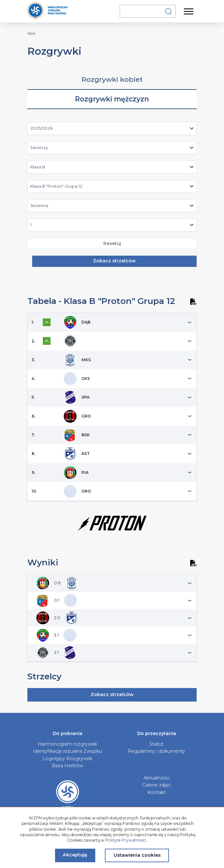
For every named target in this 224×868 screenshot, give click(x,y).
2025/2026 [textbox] (42, 128)
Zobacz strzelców (114, 261)
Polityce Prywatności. (126, 840)
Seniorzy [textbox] (39, 148)
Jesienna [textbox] (39, 206)
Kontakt (157, 792)
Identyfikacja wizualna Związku (67, 751)
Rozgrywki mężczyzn (112, 99)
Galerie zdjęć (157, 785)
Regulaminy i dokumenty (156, 751)
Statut (156, 744)
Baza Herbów (67, 766)
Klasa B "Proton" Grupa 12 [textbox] (56, 186)
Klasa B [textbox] (38, 167)
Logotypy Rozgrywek (67, 759)
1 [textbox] (31, 225)
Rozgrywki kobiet (112, 79)
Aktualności (157, 778)
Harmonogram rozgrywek (67, 744)
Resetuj (112, 243)
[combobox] (112, 128)
